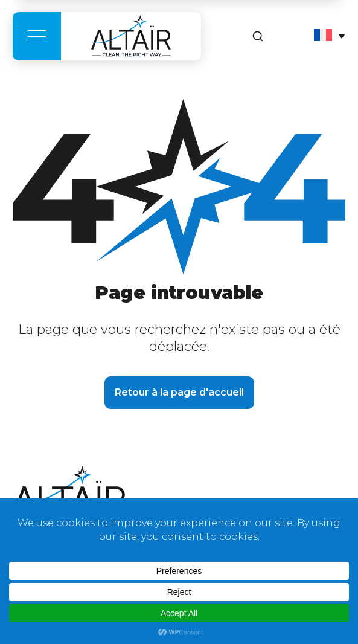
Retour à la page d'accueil (179, 392)
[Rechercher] (258, 36)
